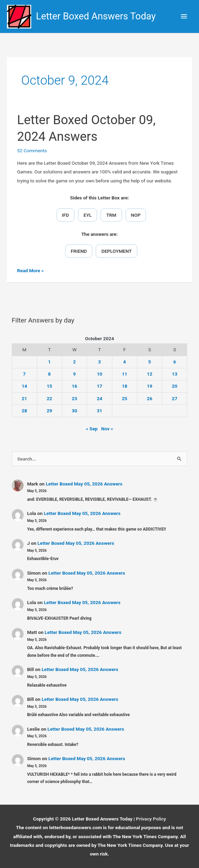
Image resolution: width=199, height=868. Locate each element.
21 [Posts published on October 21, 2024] (24, 398)
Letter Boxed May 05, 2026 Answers (84, 484)
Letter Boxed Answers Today (96, 16)
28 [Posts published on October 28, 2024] (24, 411)
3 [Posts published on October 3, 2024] (99, 362)
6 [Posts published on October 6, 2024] (175, 362)
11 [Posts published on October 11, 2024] (124, 374)
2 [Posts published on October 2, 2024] (75, 362)
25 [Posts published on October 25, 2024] (124, 398)
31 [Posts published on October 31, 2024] (99, 411)
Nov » (107, 429)
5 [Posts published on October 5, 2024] (150, 362)
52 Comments (32, 151)
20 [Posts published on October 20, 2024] (175, 386)
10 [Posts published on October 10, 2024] (99, 374)
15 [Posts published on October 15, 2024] (50, 386)
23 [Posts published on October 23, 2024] (75, 398)
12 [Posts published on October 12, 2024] (150, 374)
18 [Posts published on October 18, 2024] (124, 386)
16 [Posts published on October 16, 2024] (75, 386)
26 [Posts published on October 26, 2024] (150, 398)
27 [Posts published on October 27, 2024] (175, 398)
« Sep (92, 429)
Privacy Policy (151, 819)
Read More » (30, 271)
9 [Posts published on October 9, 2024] (75, 374)
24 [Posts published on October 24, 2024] (99, 398)
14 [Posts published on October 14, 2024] (24, 386)
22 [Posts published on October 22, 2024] (50, 398)
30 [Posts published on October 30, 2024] (75, 411)
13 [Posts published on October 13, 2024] (175, 374)
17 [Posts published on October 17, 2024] (99, 386)
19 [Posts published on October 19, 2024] (150, 386)
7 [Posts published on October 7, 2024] (24, 374)
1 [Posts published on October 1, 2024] (50, 362)
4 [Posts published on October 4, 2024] (124, 362)
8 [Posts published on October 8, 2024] (50, 374)
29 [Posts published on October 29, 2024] (50, 411)
